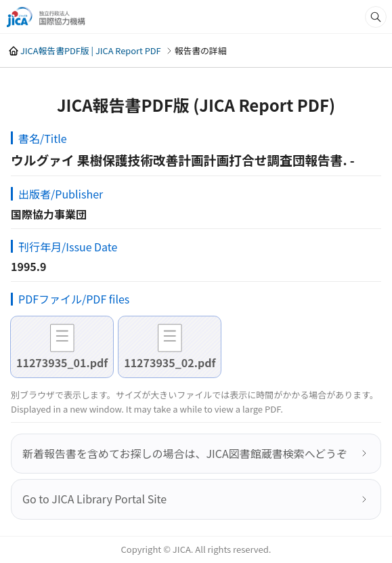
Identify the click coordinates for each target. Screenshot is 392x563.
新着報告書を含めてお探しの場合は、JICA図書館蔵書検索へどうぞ (185, 453)
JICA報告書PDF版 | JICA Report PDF (91, 50)
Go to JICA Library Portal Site (94, 499)
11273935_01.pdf (62, 362)
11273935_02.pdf (170, 362)
